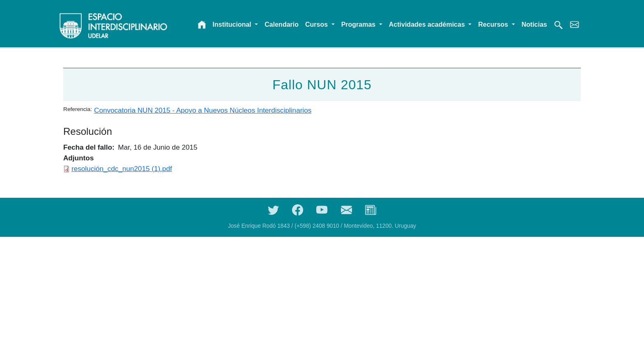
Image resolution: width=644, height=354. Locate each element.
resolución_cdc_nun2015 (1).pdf (122, 169)
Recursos (494, 24)
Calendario (282, 24)
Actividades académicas (428, 24)
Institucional (233, 24)
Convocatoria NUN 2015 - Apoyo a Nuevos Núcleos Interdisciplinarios (203, 110)
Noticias (534, 24)
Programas (359, 24)
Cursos (317, 24)
